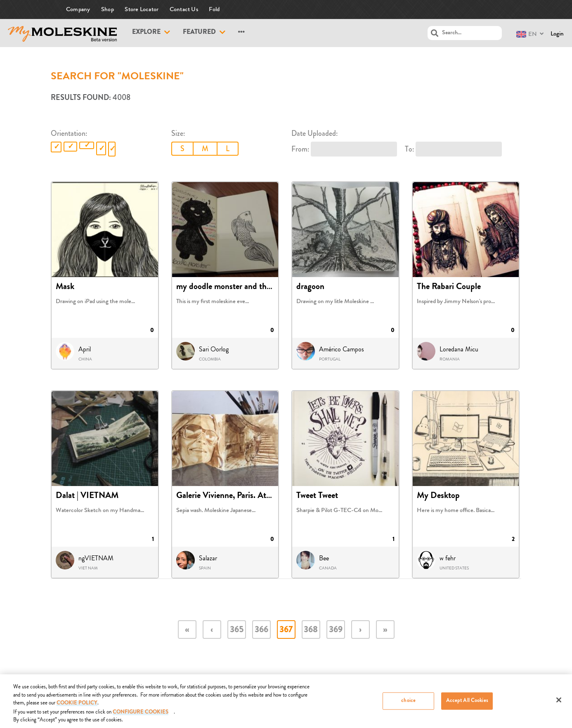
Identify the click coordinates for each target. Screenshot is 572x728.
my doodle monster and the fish (231, 287)
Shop (108, 9)
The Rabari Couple (449, 287)
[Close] (559, 703)
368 (311, 630)
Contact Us (184, 9)
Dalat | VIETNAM (87, 496)
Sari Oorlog (214, 349)
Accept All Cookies (467, 704)
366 (261, 630)
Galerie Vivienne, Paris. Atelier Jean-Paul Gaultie (260, 496)
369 (336, 630)
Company (78, 9)
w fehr (448, 558)
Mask (65, 287)
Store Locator (142, 9)
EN (527, 34)
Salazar (208, 558)
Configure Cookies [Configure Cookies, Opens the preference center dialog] (141, 716)
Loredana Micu (459, 349)
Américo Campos (342, 349)
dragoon (310, 287)
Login (557, 34)
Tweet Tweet (317, 496)
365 (237, 630)
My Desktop (438, 496)
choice (408, 704)
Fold (214, 9)
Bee (324, 558)
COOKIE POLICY (77, 707)
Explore (146, 33)
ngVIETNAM (96, 558)
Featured (199, 33)
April (85, 349)
